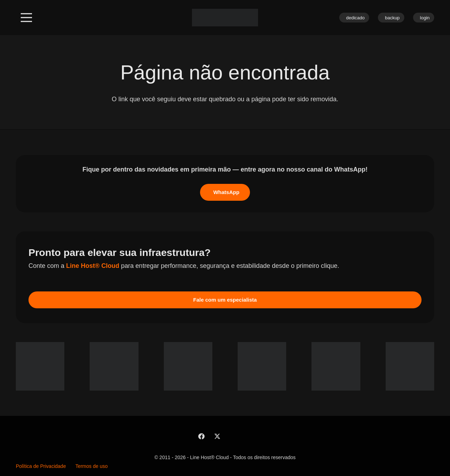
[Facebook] (201, 436)
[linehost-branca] (225, 18)
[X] (217, 436)
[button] (27, 18)
